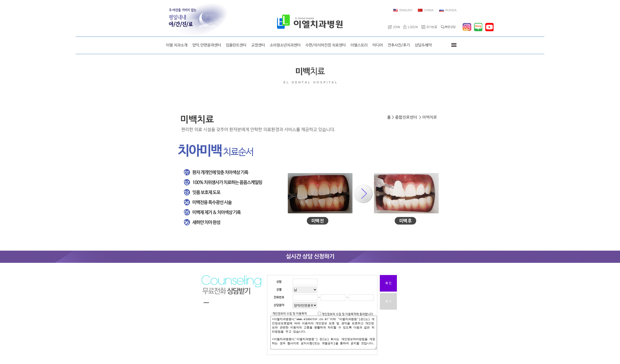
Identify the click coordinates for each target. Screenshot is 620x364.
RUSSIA (451, 10)
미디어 (378, 45)
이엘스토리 (359, 45)
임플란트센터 (236, 45)
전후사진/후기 (399, 45)
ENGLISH (406, 10)
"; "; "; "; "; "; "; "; (305, 305)
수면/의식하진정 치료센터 (325, 45)
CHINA (429, 10)
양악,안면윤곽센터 (207, 45)
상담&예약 (423, 45)
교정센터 (258, 45)
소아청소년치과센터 (285, 45)
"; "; (305, 290)
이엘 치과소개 (177, 45)
